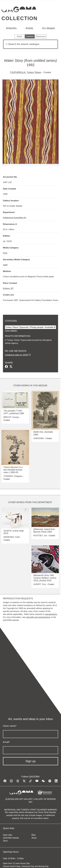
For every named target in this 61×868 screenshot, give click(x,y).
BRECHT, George (11, 417)
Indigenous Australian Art (15, 218)
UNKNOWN (39, 438)
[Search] (30, 44)
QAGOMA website (11, 838)
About (34, 838)
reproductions (51, 614)
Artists (29, 28)
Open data (8, 835)
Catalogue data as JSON (16, 355)
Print (5, 253)
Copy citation (11, 331)
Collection (19, 18)
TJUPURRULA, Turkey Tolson (26, 72)
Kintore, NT (8, 288)
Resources (41, 36)
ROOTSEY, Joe (40, 536)
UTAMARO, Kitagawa (13, 476)
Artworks (11, 28)
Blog (33, 835)
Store (5, 841)
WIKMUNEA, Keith (12, 537)
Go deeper (49, 28)
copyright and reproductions (38, 617)
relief (5, 265)
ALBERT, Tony (40, 584)
